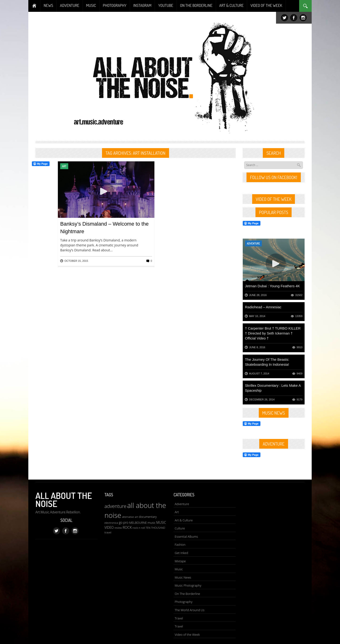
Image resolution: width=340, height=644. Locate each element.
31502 (299, 295)
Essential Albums (186, 537)
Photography (184, 602)
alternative (128, 517)
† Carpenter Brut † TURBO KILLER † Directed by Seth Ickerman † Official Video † (273, 333)
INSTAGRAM (142, 5)
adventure (116, 506)
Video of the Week (187, 635)
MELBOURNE (138, 523)
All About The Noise (64, 499)
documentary (148, 517)
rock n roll (139, 528)
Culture (180, 528)
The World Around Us (190, 610)
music (151, 523)
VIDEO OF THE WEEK (266, 5)
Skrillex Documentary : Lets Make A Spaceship (273, 388)
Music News (183, 577)
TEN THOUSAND (155, 528)
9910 (299, 347)
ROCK (127, 527)
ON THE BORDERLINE (196, 5)
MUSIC (91, 5)
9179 (299, 399)
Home (34, 6)
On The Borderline (187, 594)
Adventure (254, 243)
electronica (111, 523)
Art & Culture (184, 520)
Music (179, 569)
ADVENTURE (70, 5)
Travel (179, 618)
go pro (123, 522)
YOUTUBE (166, 5)
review (118, 528)
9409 (299, 374)
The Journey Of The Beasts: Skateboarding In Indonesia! (267, 362)
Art (64, 166)
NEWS (48, 5)
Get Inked (181, 553)
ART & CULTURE (232, 5)
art (136, 517)
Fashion (180, 545)
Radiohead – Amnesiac (263, 307)
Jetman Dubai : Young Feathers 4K (273, 286)
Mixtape (180, 561)
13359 (299, 316)
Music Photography (188, 585)
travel (108, 532)
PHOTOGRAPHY (115, 5)
